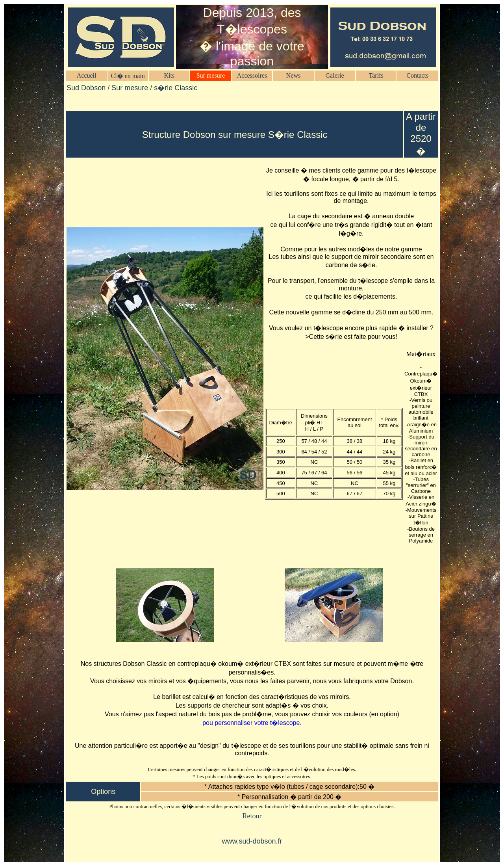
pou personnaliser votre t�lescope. (252, 723)
